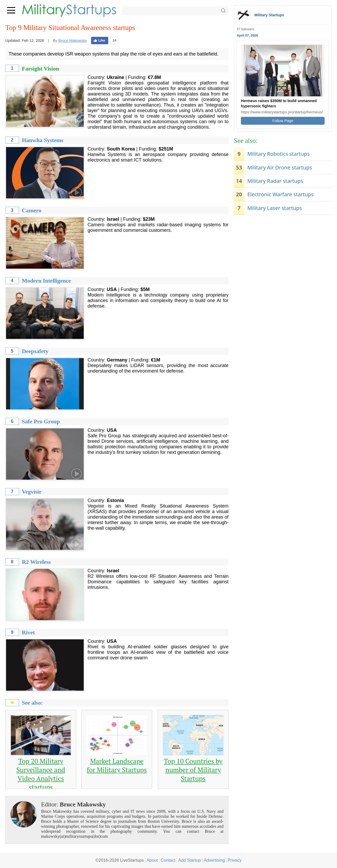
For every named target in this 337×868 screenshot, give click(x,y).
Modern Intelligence (46, 281)
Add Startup (190, 860)
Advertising (214, 860)
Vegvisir (32, 492)
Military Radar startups (275, 181)
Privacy (235, 860)
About (152, 860)
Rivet (28, 633)
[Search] (175, 11)
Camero (32, 210)
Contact (168, 860)
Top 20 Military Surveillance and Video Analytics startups (41, 774)
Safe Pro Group (41, 422)
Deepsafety (35, 351)
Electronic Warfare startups (280, 194)
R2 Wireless (36, 562)
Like (99, 40)
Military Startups (269, 15)
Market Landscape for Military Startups (117, 765)
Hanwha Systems (43, 140)
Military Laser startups (274, 208)
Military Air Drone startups (280, 167)
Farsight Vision (40, 69)
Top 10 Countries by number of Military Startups (193, 770)
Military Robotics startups (278, 154)
